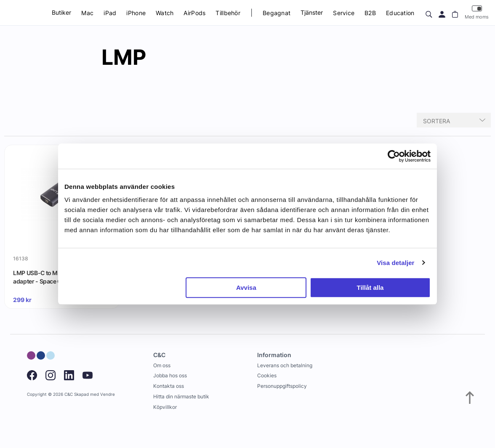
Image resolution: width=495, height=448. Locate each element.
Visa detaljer (395, 263)
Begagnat (277, 13)
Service (344, 13)
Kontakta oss (169, 386)
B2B (370, 13)
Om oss (162, 365)
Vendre (108, 394)
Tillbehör (228, 13)
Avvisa (246, 288)
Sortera (436, 121)
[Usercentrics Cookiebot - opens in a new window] (394, 156)
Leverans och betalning (285, 365)
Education (400, 13)
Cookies (267, 375)
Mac (87, 13)
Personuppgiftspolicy (282, 386)
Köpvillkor (165, 407)
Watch (165, 13)
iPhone (136, 13)
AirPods (194, 13)
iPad (110, 13)
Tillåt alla (370, 288)
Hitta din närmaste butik (181, 396)
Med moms (477, 12)
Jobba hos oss (170, 375)
